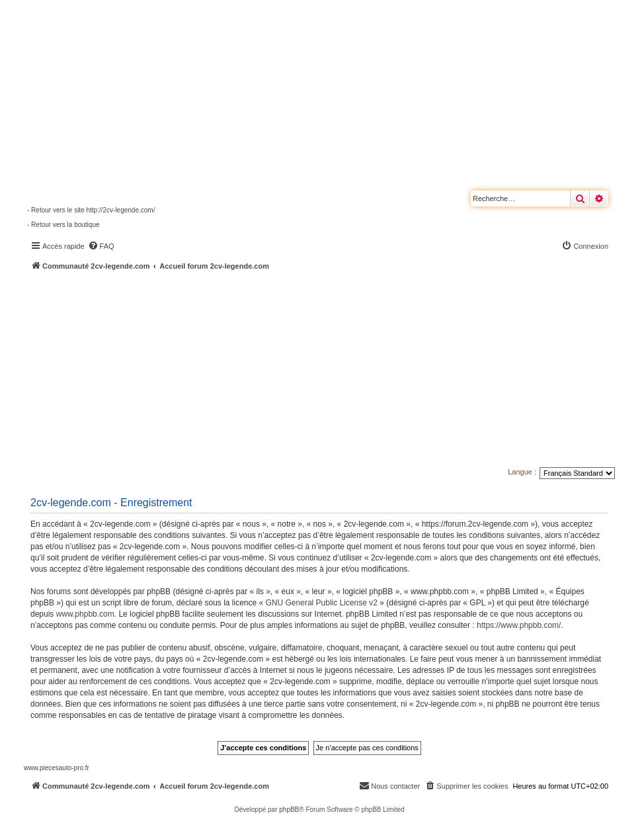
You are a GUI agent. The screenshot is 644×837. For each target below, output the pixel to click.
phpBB (289, 810)
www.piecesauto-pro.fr (57, 768)
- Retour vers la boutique (63, 225)
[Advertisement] (334, 371)
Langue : (522, 472)
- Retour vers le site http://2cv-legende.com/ (91, 210)
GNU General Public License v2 (322, 603)
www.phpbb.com (85, 614)
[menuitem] (101, 246)
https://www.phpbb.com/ (519, 625)
